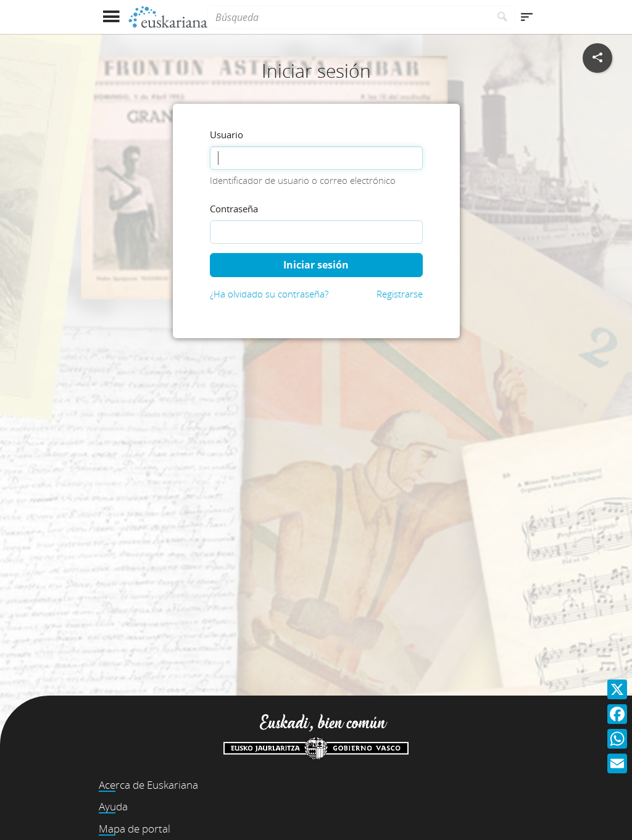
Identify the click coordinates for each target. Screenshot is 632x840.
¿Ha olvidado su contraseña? (269, 294)
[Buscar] (503, 17)
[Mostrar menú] (111, 17)
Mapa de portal (135, 829)
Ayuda (113, 806)
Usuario (227, 135)
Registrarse (400, 294)
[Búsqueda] (349, 17)
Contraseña (234, 209)
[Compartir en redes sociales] (597, 58)
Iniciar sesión (316, 265)
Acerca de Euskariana (148, 785)
